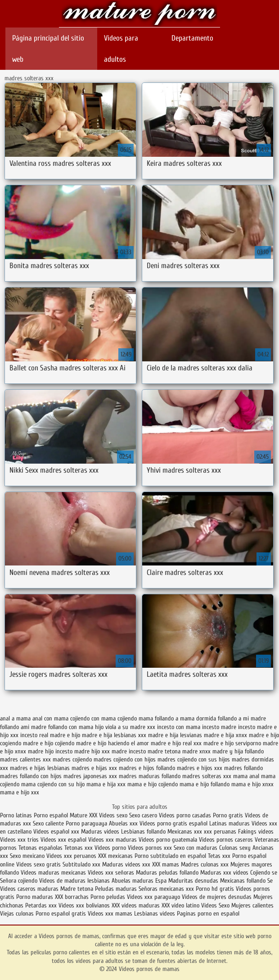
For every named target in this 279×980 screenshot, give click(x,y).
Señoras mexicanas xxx (167, 889)
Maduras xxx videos (224, 873)
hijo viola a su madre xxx (125, 727)
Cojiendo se (264, 873)
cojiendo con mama (93, 718)
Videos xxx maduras (112, 840)
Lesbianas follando (143, 832)
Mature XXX (83, 815)
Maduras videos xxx (126, 864)
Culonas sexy (235, 848)
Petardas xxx (42, 905)
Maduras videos (100, 832)
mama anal (246, 776)
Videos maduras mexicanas (53, 873)
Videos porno (110, 848)
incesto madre (219, 727)
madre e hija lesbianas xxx (114, 735)
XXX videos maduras (136, 905)
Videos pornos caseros (226, 840)
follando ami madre (23, 727)
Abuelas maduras (133, 881)
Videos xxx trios (19, 840)
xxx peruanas (220, 832)
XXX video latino (180, 905)
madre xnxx (196, 751)
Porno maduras (35, 897)
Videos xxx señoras (112, 873)
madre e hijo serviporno (232, 743)
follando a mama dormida (185, 718)
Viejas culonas (17, 914)
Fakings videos (256, 832)
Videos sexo (113, 815)
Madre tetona (77, 889)
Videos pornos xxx (150, 848)
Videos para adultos (121, 49)
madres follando (243, 768)
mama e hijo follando (205, 784)
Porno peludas (108, 897)
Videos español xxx (57, 832)
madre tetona (164, 751)
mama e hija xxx (106, 784)
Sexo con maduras (196, 848)
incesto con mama (179, 727)
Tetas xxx (219, 856)
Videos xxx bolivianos (85, 905)
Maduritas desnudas (193, 881)
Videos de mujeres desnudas (217, 897)
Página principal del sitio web (48, 49)
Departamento (192, 38)
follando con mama (71, 727)
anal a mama (15, 718)
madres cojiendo (72, 759)
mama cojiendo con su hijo (53, 784)
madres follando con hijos (31, 776)
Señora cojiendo (19, 881)
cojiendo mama (135, 718)
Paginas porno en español (208, 914)
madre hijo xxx (92, 751)
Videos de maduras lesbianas (74, 881)
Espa (161, 881)
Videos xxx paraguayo (154, 897)
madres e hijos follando (147, 768)
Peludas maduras (116, 889)
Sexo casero (144, 815)
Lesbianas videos (155, 914)
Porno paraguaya (87, 823)
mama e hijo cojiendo (153, 784)
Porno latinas (17, 815)
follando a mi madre (242, 718)
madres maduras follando (150, 776)
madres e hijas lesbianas (40, 768)
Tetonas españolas (41, 848)
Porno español (52, 815)
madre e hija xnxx (225, 735)
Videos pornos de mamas (139, 15)
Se (270, 881)
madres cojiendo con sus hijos (194, 759)
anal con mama (50, 718)
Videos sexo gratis (38, 864)
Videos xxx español (64, 840)
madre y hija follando (238, 751)
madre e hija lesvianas (175, 735)
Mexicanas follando (243, 881)
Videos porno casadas (185, 815)
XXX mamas (166, 864)
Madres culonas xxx (205, 864)
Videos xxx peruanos (72, 856)
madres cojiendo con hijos (125, 759)
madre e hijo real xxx (176, 743)
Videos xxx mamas (110, 914)
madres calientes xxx (25, 759)
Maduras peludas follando (167, 873)
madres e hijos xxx (200, 768)
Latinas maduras (229, 823)
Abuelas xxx (123, 823)
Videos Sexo (215, 905)
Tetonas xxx (79, 848)
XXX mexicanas (115, 856)
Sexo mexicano (27, 856)
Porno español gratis (61, 914)
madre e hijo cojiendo (49, 743)
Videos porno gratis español (174, 823)
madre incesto (129, 751)
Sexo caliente (48, 823)
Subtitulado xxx (82, 864)
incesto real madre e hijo (50, 735)
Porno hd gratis (215, 889)
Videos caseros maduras (29, 889)
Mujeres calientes (252, 905)
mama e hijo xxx (20, 792)
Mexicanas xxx (185, 832)
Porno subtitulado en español (170, 856)
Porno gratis (229, 815)
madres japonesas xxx (90, 776)
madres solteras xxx (207, 776)
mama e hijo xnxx (252, 784)
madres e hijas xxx (94, 768)
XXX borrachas (72, 897)
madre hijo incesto (50, 751)
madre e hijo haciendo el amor (112, 743)
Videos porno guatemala (168, 840)
